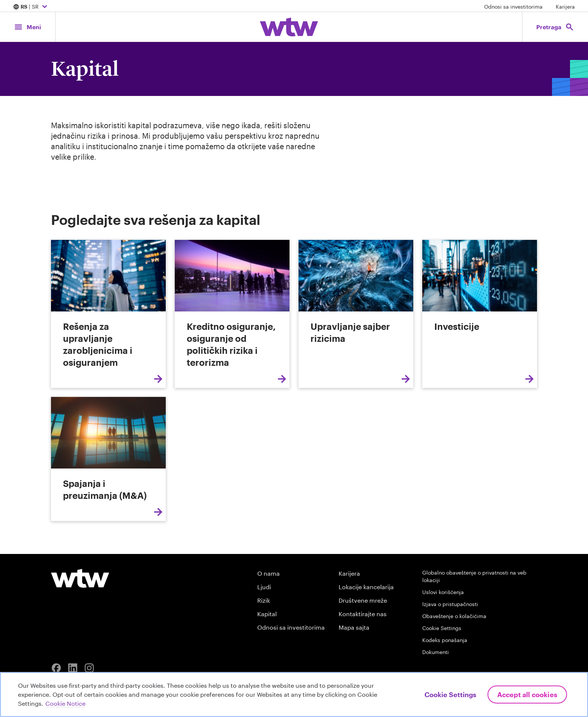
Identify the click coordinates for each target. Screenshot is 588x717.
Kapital (267, 614)
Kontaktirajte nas (363, 614)
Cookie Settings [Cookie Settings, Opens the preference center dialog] (450, 695)
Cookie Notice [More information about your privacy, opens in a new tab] (65, 703)
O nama (268, 573)
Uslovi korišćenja (443, 592)
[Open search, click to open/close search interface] (555, 27)
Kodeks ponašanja (445, 640)
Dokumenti (436, 652)
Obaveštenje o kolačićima (454, 616)
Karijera (565, 7)
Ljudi (264, 587)
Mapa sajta (354, 627)
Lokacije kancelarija (366, 587)
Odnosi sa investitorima (513, 7)
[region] (294, 695)
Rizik (264, 600)
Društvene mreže (363, 600)
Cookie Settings (442, 628)
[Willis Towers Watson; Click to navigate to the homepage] (289, 27)
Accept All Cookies (527, 695)
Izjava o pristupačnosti (450, 604)
